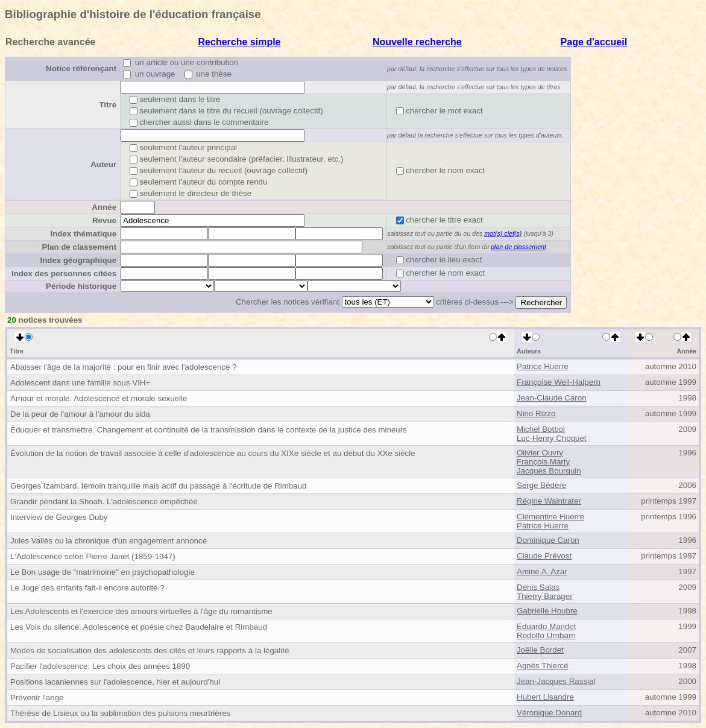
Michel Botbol (541, 429)
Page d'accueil (594, 42)
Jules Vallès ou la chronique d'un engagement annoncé (109, 541)
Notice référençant (81, 68)
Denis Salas (538, 587)
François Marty (543, 462)
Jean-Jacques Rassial (556, 681)
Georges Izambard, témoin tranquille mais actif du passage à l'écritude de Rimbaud (159, 486)
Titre (108, 105)
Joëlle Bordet (540, 650)
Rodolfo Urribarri (546, 635)
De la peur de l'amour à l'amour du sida (80, 414)
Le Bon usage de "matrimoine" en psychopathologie (102, 572)
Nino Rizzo (536, 413)
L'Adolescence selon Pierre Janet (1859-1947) (93, 556)
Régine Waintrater (549, 501)
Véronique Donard (549, 713)
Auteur (103, 164)
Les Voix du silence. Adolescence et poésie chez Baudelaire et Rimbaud (139, 627)
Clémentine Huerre (550, 517)
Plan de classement (79, 247)
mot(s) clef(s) (503, 233)
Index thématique (83, 234)
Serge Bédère (541, 485)
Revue (104, 220)
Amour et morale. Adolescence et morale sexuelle (99, 398)
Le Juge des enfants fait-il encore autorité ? (87, 588)
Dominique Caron (548, 540)
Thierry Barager (545, 596)
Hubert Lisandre (545, 697)
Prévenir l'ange (37, 698)
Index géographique (78, 260)
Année (104, 207)
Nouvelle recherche (417, 42)
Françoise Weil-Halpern (559, 382)
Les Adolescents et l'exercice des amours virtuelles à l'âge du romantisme (141, 611)
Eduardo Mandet (547, 626)
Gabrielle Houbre (547, 611)
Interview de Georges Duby (59, 517)
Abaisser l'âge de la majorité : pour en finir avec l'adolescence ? (124, 367)
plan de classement (518, 247)
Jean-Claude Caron (552, 398)
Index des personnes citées (64, 274)
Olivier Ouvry (540, 453)
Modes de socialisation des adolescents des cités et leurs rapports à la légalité (150, 650)
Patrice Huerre (543, 366)
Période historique (81, 286)
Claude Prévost (544, 556)
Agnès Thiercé (543, 666)
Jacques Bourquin (549, 471)
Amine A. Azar (542, 571)
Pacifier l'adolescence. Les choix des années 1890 (100, 666)
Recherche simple (240, 42)
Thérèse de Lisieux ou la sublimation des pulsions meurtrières (120, 713)
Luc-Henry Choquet (552, 438)
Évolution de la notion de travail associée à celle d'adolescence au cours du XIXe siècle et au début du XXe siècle (213, 453)
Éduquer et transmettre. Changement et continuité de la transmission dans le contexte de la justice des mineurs (209, 430)
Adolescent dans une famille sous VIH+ (80, 383)
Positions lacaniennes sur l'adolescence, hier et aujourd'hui (115, 682)
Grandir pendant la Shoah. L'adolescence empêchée (104, 502)
